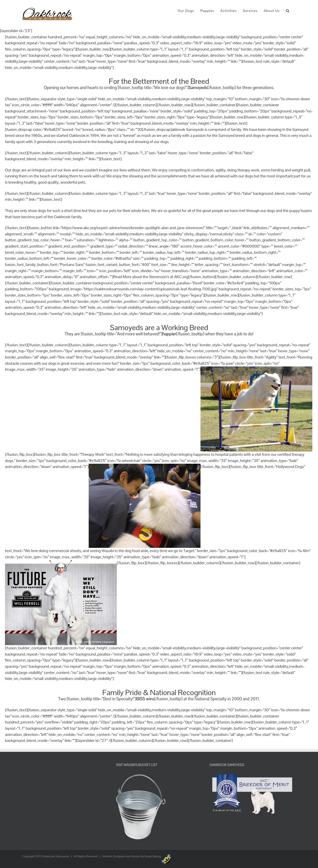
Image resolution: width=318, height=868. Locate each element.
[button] (288, 10)
